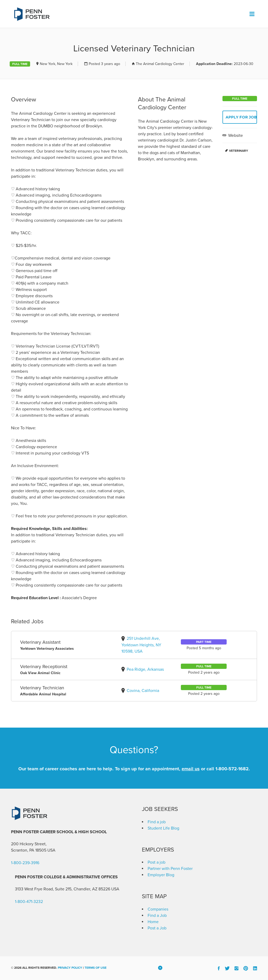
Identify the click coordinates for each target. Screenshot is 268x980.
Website (235, 136)
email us (191, 769)
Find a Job (157, 916)
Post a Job (157, 928)
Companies (158, 909)
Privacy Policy (70, 968)
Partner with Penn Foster (170, 869)
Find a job (157, 822)
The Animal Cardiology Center (160, 64)
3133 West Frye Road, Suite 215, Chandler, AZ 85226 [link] (63, 889)
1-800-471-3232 (29, 902)
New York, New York (56, 64)
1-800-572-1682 (232, 769)
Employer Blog (161, 875)
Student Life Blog (163, 828)
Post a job (157, 862)
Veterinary (239, 151)
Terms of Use (96, 968)
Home (153, 922)
